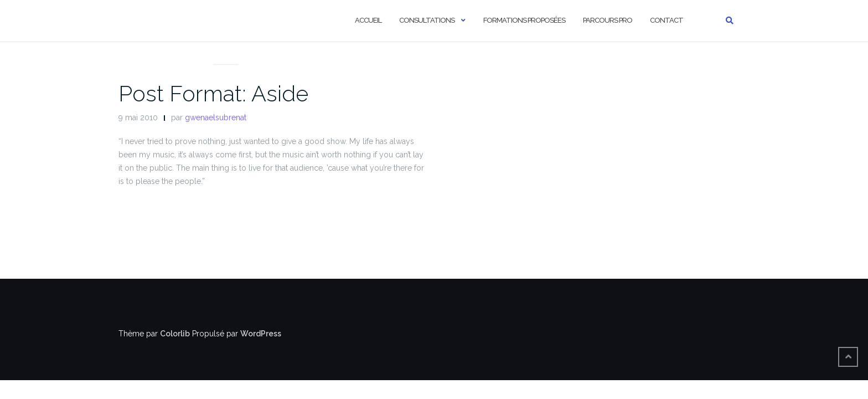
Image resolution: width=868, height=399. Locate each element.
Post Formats (226, 51)
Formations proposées (524, 20)
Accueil (368, 20)
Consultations (427, 20)
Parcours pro (608, 20)
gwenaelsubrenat (216, 117)
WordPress (261, 334)
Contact (666, 20)
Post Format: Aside (213, 93)
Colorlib (175, 334)
